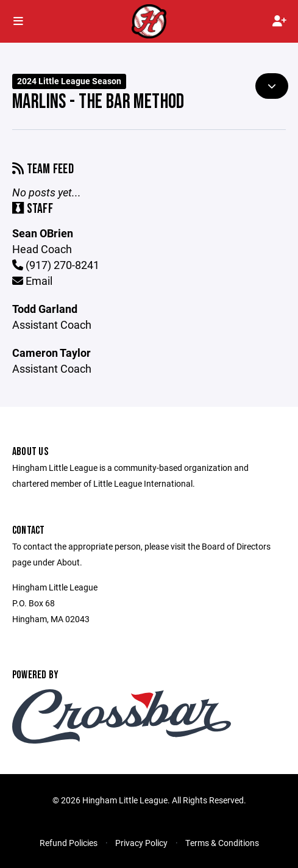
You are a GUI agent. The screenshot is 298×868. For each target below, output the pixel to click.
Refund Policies (69, 843)
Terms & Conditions (222, 843)
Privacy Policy (141, 843)
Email (32, 281)
